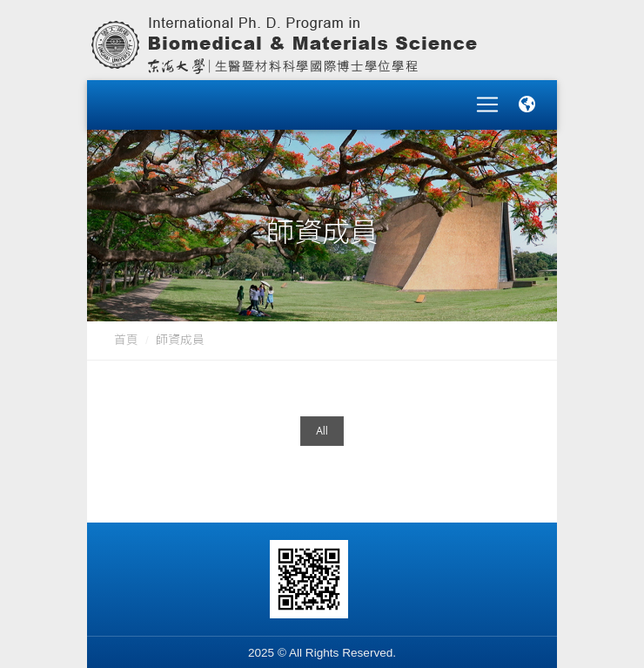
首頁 (126, 329)
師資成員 (180, 329)
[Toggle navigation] (487, 99)
